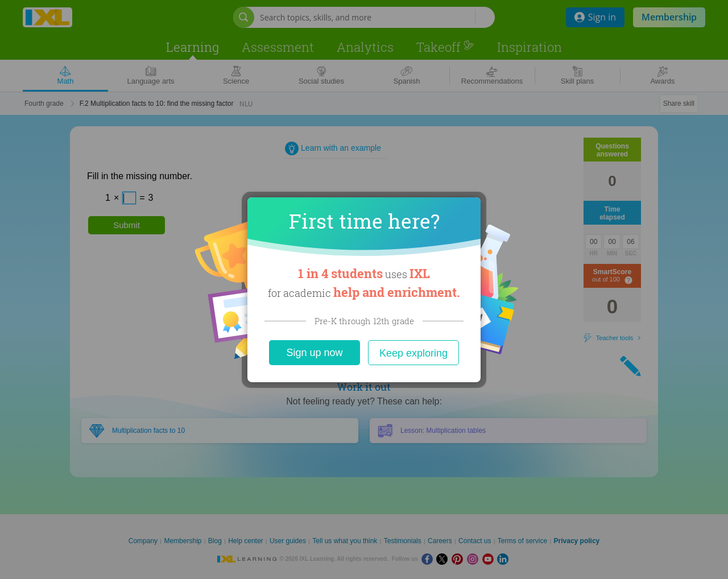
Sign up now (314, 353)
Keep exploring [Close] (413, 353)
